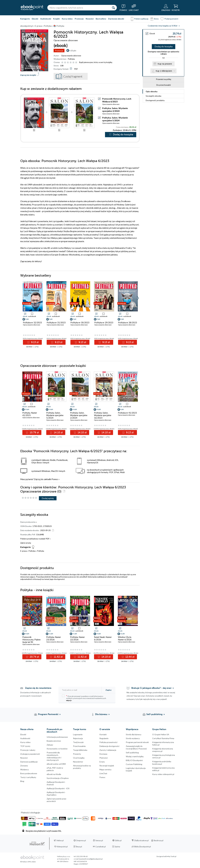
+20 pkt (73, 51)
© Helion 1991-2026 (28, 862)
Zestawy (24, 766)
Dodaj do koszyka (164, 47)
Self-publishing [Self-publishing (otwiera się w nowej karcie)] (154, 714)
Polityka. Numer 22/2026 (77, 638)
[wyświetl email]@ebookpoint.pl (91, 859)
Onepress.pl (81, 840)
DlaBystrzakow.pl (141, 840)
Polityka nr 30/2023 (80, 322)
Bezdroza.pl (159, 840)
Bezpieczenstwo (54, 741)
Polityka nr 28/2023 (127, 322)
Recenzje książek (107, 766)
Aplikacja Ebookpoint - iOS (58, 788)
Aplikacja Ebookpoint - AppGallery (56, 794)
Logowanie (78, 734)
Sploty (117, 847)
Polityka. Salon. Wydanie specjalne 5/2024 (115, 119)
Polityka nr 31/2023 (56, 322)
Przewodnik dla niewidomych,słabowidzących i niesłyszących (54, 756)
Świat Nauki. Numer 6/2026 (103, 638)
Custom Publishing (134, 764)
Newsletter (78, 762)
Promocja (59, 51)
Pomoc (55, 479)
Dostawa (103, 754)
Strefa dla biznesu (134, 734)
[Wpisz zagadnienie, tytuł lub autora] (79, 8)
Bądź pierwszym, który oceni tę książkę (96, 62)
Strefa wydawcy (133, 738)
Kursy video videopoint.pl (163, 774)
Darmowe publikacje (29, 762)
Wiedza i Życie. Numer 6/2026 (125, 638)
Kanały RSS (3, 837)
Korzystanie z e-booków (57, 749)
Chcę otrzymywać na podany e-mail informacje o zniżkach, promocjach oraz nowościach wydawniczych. (84, 698)
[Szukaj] (113, 8)
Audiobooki (46, 19)
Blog (22, 781)
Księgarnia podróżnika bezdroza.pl (162, 763)
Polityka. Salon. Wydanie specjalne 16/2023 (103, 415)
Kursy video (67, 19)
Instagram (3, 818)
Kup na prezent (165, 64)
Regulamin (104, 738)
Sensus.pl (99, 840)
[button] (138, 298)
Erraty (102, 762)
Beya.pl (79, 847)
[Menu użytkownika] (166, 8)
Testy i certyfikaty (28, 777)
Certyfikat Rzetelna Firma (163, 738)
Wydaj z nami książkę (135, 756)
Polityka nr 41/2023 (127, 413)
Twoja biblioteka (80, 750)
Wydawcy (25, 769)
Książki (56, 19)
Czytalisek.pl (101, 847)
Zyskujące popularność (30, 754)
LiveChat (103, 773)
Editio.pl (118, 840)
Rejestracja (78, 738)
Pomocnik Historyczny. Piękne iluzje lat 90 (31, 640)
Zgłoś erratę (26, 543)
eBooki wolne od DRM (56, 764)
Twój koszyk (78, 742)
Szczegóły (153, 96)
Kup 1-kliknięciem (164, 71)
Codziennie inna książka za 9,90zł (162, 26)
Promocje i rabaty (28, 750)
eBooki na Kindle (54, 774)
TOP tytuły (25, 746)
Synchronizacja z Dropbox (58, 778)
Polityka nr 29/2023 (104, 322)
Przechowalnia (79, 746)
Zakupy (50, 745)
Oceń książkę (79, 758)
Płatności (104, 758)
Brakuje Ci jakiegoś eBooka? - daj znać (151, 688)
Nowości (90, 19)
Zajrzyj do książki (28, 75)
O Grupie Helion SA (161, 734)
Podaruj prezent (171, 19)
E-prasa (24, 551)
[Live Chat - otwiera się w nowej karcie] (134, 8)
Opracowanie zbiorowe (71, 56)
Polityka (71, 59)
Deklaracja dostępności (109, 746)
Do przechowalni (164, 85)
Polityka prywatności (108, 742)
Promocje (79, 19)
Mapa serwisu (105, 769)
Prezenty (77, 754)
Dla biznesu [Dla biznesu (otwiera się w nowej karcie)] (101, 714)
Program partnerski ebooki (137, 742)
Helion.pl (60, 840)
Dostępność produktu (155, 100)
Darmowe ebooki (116, 19)
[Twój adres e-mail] (80, 690)
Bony (156, 19)
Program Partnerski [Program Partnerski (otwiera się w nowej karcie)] (48, 714)
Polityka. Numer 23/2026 (54, 638)
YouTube (3, 824)
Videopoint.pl (62, 847)
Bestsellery (101, 19)
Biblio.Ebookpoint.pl (143, 847)
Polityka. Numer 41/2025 (30, 414)
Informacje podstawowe (57, 737)
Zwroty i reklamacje (108, 750)
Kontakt (103, 734)
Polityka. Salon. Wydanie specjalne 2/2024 (115, 110)
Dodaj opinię (48, 498)
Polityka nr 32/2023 (32, 322)
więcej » (69, 700)
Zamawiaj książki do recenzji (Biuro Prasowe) (136, 747)
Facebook (3, 807)
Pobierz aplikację (141, 19)
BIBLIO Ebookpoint (134, 760)
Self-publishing (132, 753)
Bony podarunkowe (29, 773)
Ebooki (35, 19)
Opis (152, 91)
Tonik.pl (173, 856)
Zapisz (109, 690)
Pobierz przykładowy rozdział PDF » (35, 539)
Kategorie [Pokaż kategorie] (25, 19)
